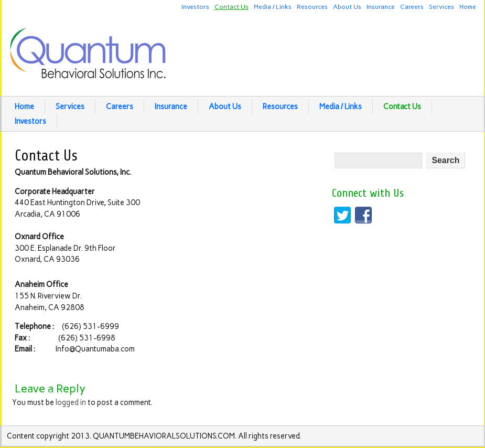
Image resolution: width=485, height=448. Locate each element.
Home (468, 7)
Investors (195, 7)
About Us (347, 7)
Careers (412, 7)
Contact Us (231, 7)
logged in (71, 402)
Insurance (381, 7)
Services (441, 7)
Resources (312, 7)
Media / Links (273, 7)
